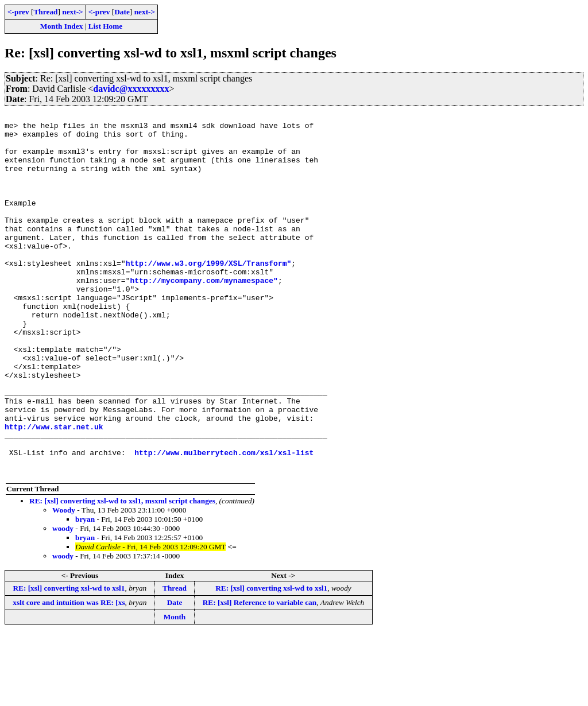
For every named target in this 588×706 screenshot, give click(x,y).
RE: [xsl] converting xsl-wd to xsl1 (69, 660)
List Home (106, 26)
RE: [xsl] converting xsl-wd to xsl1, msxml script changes (122, 573)
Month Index (61, 26)
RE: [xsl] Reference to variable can (260, 675)
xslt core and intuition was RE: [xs (69, 675)
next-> (72, 12)
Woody (64, 582)
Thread (45, 12)
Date (122, 12)
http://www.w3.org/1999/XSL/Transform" (209, 294)
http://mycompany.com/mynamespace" (204, 315)
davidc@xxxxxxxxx (131, 89)
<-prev (18, 12)
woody (63, 601)
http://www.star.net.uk (54, 490)
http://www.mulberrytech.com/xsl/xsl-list (224, 521)
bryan (85, 591)
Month (175, 689)
